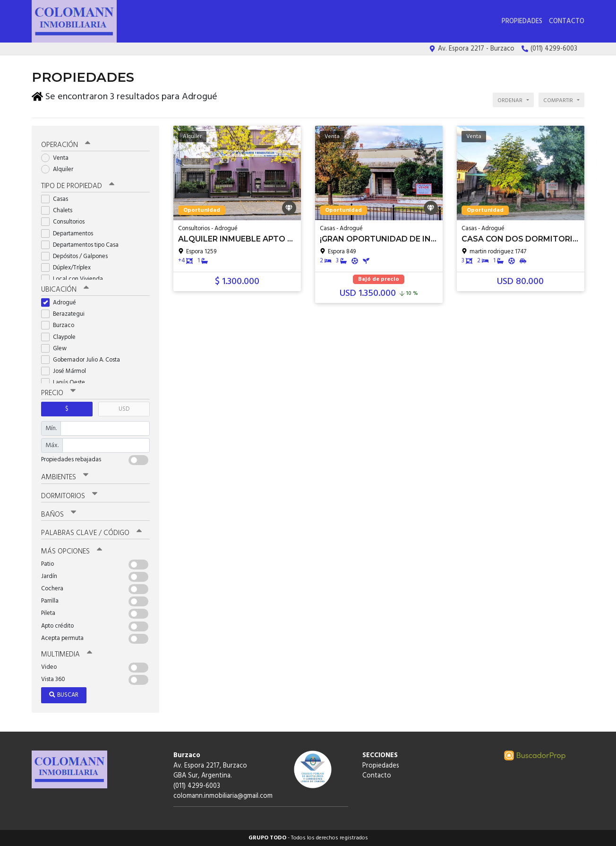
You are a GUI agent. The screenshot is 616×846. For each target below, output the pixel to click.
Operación (66, 145)
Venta (58, 158)
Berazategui (66, 314)
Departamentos (70, 234)
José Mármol (67, 371)
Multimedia (67, 655)
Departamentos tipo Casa (83, 245)
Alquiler (60, 169)
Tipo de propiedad (78, 186)
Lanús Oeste (66, 383)
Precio (58, 393)
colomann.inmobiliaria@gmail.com (223, 796)
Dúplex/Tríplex (69, 268)
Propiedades (522, 22)
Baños (59, 515)
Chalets (60, 211)
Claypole (61, 337)
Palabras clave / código (91, 533)
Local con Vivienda (75, 279)
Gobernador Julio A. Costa (84, 360)
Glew (57, 349)
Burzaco (61, 325)
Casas (58, 199)
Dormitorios (69, 496)
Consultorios (66, 222)
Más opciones (72, 552)
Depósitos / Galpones (77, 256)
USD (124, 409)
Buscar (64, 695)
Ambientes (65, 477)
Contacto (567, 22)
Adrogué (62, 303)
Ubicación (65, 290)
